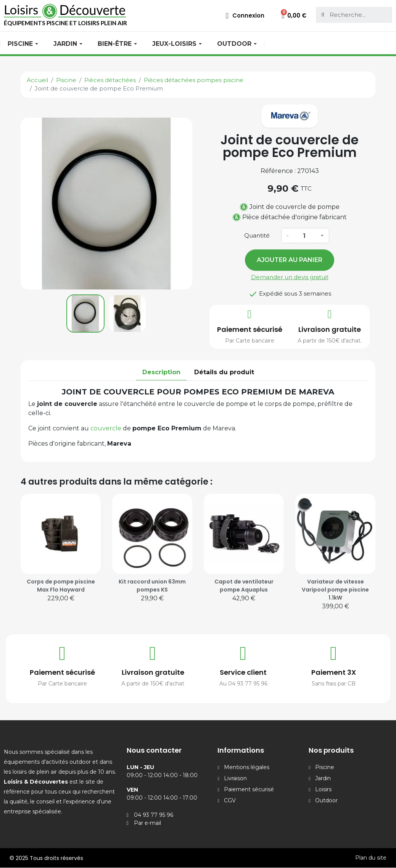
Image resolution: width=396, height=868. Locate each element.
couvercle (107, 428)
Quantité (257, 235)
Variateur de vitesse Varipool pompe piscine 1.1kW (335, 590)
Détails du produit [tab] (224, 372)
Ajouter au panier (290, 260)
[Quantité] (304, 236)
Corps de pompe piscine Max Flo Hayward (61, 586)
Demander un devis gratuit (290, 277)
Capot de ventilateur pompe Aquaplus (244, 586)
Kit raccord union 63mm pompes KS (152, 586)
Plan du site (371, 858)
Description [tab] (161, 372)
